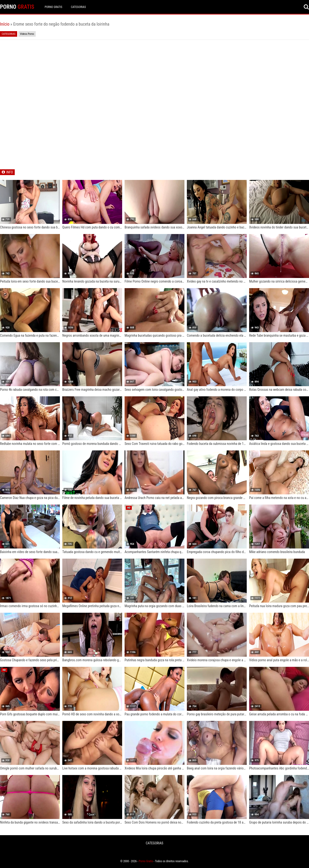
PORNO (17, 7)
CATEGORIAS (78, 7)
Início (5, 24)
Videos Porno (27, 34)
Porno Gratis (53, 7)
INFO (10, 172)
